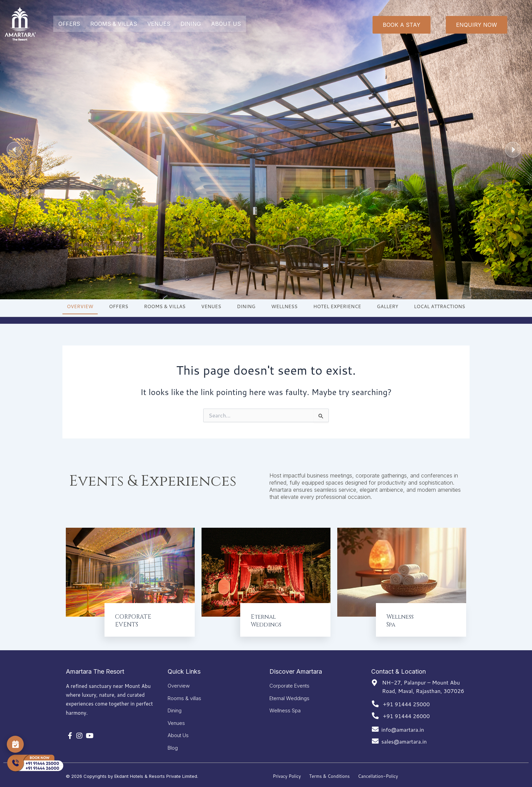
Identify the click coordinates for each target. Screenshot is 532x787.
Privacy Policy (287, 776)
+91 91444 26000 (407, 711)
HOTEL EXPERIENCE (337, 306)
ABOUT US (226, 24)
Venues (176, 721)
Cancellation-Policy (378, 776)
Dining (175, 708)
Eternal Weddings (289, 695)
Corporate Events (289, 681)
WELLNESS (284, 306)
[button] (15, 150)
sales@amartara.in (405, 736)
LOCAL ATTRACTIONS (440, 306)
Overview (179, 681)
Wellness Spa (285, 708)
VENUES (159, 24)
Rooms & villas (184, 695)
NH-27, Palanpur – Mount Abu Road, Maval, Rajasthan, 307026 (423, 682)
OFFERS (69, 24)
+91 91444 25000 (407, 699)
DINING (191, 24)
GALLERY (388, 306)
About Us (178, 734)
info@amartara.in (403, 724)
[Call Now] (35, 763)
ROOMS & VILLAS (114, 24)
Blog (173, 747)
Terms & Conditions (329, 776)
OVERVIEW (80, 306)
